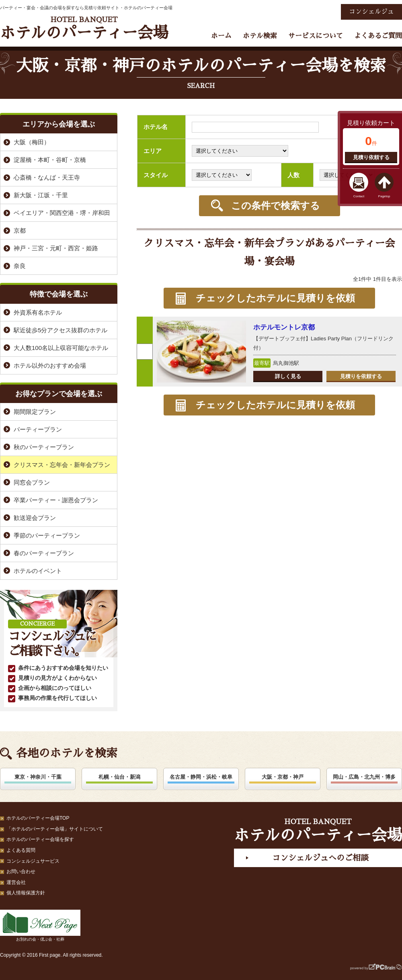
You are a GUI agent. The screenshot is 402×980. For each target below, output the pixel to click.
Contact (359, 196)
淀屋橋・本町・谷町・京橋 (50, 160)
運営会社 (16, 882)
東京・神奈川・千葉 (38, 777)
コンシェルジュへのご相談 (320, 858)
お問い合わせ (21, 872)
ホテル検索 (260, 36)
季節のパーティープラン (47, 535)
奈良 (20, 266)
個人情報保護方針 (26, 893)
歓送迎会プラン (35, 518)
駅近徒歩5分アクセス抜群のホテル (61, 330)
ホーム (221, 36)
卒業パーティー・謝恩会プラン (56, 500)
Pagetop (384, 196)
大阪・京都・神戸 (283, 777)
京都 (20, 230)
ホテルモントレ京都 (284, 327)
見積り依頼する (371, 157)
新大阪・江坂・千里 (41, 195)
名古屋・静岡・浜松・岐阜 (201, 777)
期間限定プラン (35, 412)
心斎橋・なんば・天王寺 (47, 177)
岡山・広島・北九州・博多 (364, 777)
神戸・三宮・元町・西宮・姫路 (56, 248)
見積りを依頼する (361, 376)
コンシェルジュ (371, 12)
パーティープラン (38, 429)
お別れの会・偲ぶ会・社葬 (40, 926)
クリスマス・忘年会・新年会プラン (62, 465)
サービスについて (316, 36)
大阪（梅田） (32, 142)
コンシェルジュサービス (33, 861)
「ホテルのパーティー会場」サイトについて (55, 829)
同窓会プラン (32, 482)
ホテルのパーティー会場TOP (38, 818)
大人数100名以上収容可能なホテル (61, 348)
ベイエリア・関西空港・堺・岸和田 (62, 213)
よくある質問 (21, 850)
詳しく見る (288, 376)
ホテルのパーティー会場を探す (40, 839)
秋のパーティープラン (44, 447)
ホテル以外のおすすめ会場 (50, 365)
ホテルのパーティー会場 (84, 28)
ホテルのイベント (38, 571)
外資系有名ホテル (38, 312)
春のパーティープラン (44, 553)
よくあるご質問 (378, 36)
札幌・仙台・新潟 (119, 777)
